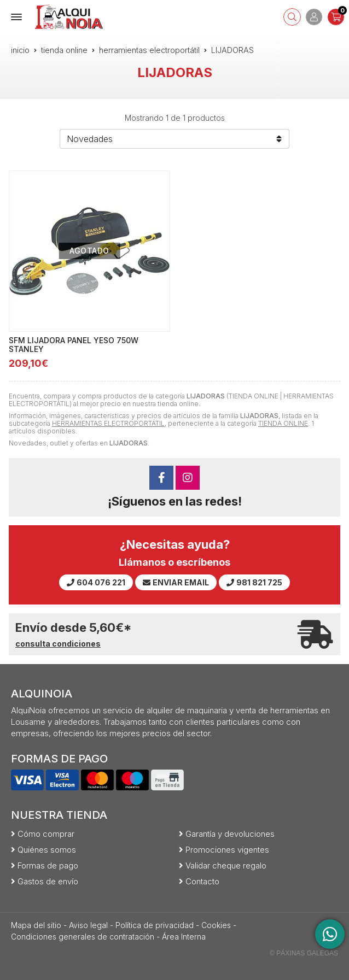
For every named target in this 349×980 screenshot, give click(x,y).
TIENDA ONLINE (283, 423)
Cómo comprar (46, 834)
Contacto (202, 881)
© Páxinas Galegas (304, 953)
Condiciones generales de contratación (83, 937)
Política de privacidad (155, 925)
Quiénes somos (47, 850)
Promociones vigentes (227, 850)
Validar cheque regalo (226, 865)
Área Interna (184, 937)
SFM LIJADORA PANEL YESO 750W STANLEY (74, 345)
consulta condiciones (58, 644)
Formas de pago (48, 865)
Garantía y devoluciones (230, 834)
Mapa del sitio (36, 925)
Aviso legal (88, 925)
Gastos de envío (48, 881)
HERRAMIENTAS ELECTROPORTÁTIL (108, 423)
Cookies (216, 925)
